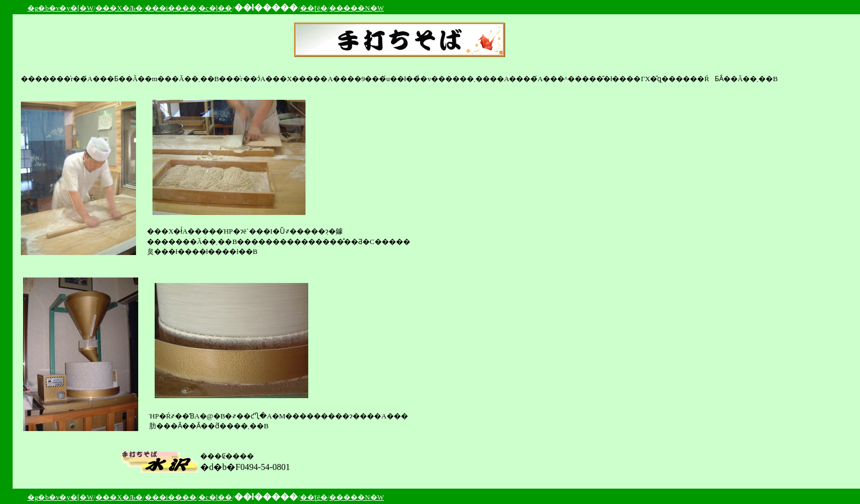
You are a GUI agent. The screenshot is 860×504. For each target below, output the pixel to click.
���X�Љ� (119, 8)
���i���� (171, 8)
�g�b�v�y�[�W (61, 8)
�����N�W (357, 8)
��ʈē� (314, 8)
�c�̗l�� (215, 8)
